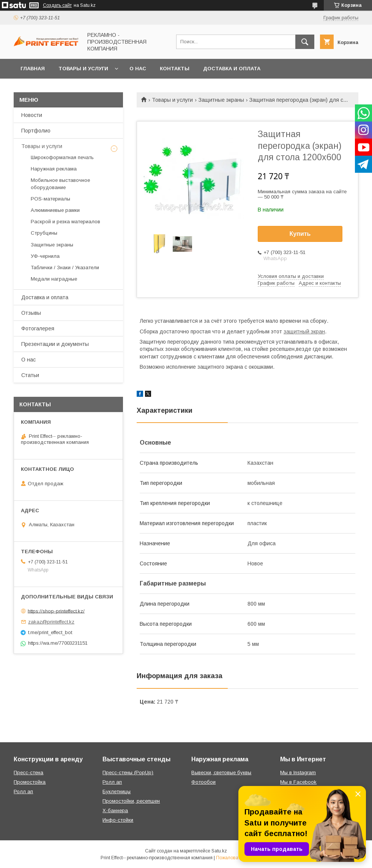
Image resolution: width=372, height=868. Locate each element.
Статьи (30, 375)
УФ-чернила (45, 256)
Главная (33, 69)
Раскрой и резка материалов (65, 222)
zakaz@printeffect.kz (51, 622)
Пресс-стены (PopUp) (128, 773)
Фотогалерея (38, 328)
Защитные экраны (221, 100)
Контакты (175, 69)
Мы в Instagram (298, 773)
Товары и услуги (83, 69)
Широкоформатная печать (62, 157)
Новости (32, 115)
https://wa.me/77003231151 (58, 643)
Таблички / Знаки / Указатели (65, 268)
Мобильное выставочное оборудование (60, 184)
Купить (300, 234)
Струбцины (44, 233)
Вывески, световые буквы (221, 773)
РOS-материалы (50, 199)
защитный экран (304, 331)
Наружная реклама (54, 169)
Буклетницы (117, 791)
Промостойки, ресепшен (131, 801)
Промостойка (30, 782)
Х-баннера (115, 810)
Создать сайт (57, 5)
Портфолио (36, 131)
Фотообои (203, 782)
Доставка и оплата (232, 69)
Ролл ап (23, 791)
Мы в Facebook (298, 782)
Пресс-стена (28, 773)
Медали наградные (54, 279)
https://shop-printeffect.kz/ (56, 611)
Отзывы (31, 313)
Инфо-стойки (118, 820)
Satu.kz (219, 851)
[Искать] (305, 42)
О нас (138, 69)
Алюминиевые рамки (55, 210)
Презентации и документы (55, 344)
